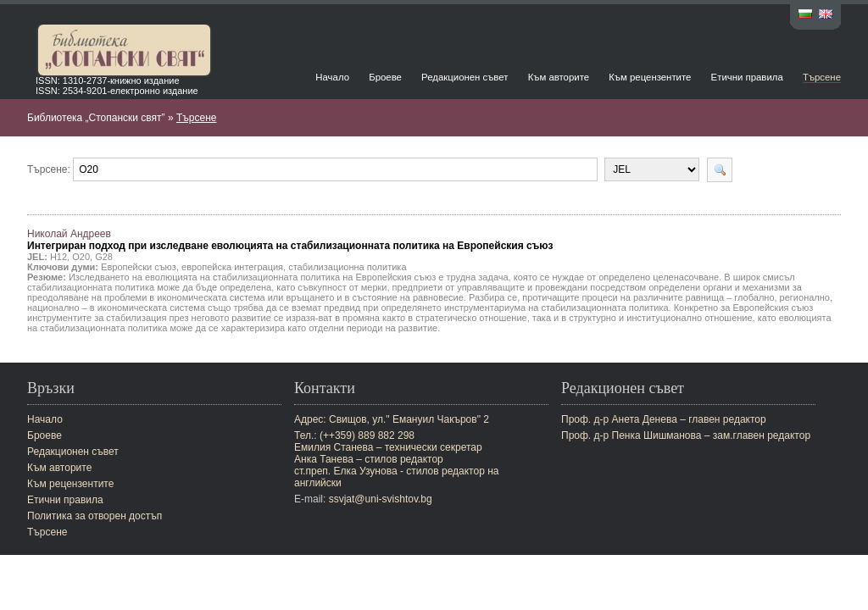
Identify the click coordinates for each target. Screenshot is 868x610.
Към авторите (559, 77)
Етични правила (747, 77)
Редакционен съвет (465, 77)
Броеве (385, 77)
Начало (332, 77)
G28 (104, 257)
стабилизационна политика (347, 267)
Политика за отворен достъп (95, 516)
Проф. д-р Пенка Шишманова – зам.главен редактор (686, 435)
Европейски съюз (139, 267)
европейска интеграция (232, 267)
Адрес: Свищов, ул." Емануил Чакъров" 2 (392, 419)
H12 (58, 257)
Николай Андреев (290, 240)
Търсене (822, 77)
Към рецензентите (650, 77)
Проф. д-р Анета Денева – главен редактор (664, 419)
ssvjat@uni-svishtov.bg (381, 499)
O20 (81, 257)
